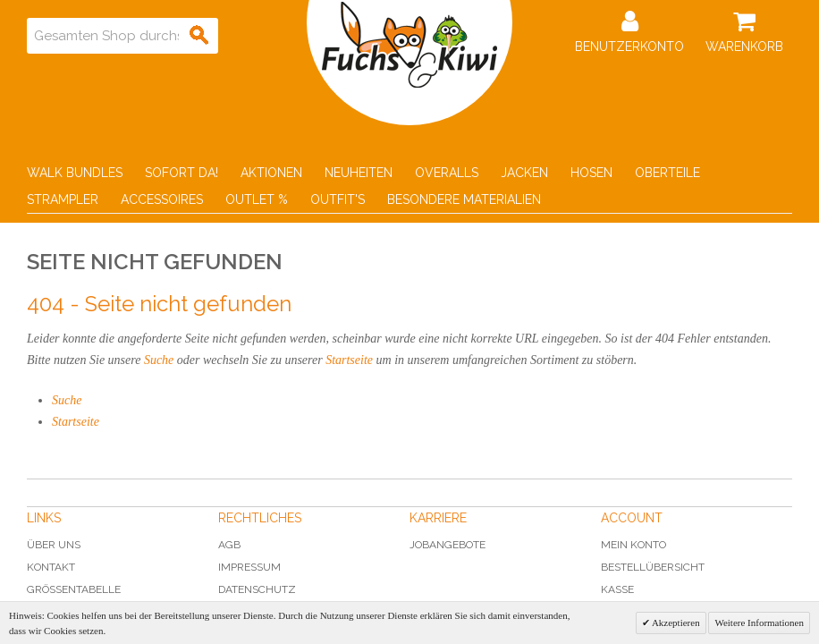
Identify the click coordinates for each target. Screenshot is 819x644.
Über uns (54, 545)
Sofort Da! (182, 173)
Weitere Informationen (759, 623)
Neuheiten (359, 173)
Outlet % (257, 199)
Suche (159, 360)
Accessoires (162, 199)
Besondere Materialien (464, 199)
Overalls (447, 173)
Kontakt (51, 567)
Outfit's (338, 199)
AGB (229, 545)
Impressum (249, 567)
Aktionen (271, 173)
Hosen (591, 173)
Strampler (63, 199)
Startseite (349, 360)
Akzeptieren (675, 623)
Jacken (524, 173)
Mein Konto (633, 545)
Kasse (617, 589)
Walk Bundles (75, 173)
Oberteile (667, 173)
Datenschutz (257, 589)
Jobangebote (447, 545)
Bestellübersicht (653, 567)
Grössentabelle (74, 589)
